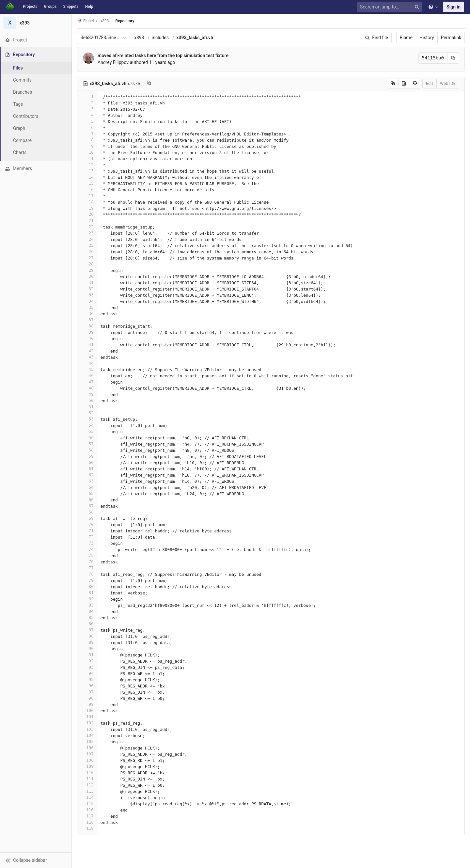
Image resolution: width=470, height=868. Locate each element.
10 (87, 152)
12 (87, 165)
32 (87, 289)
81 (87, 593)
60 (87, 462)
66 (87, 500)
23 (87, 233)
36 (87, 314)
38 (87, 326)
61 (87, 469)
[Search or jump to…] (391, 7)
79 (87, 580)
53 (87, 419)
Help (89, 7)
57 (87, 444)
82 (87, 599)
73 (87, 543)
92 (87, 661)
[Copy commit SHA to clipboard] (453, 58)
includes (160, 38)
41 (87, 345)
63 (87, 481)
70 (87, 524)
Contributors (26, 116)
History (427, 38)
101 (87, 717)
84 (87, 611)
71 (87, 531)
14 (87, 177)
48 (87, 388)
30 (87, 276)
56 (87, 438)
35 (87, 307)
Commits (22, 80)
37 (87, 320)
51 (87, 407)
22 (87, 227)
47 (87, 382)
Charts (20, 152)
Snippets (71, 7)
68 (87, 512)
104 (87, 735)
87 (87, 630)
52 (87, 413)
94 (87, 673)
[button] (36, 860)
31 (87, 283)
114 (87, 797)
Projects (30, 7)
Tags (18, 104)
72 (87, 537)
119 (87, 828)
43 (87, 357)
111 (87, 779)
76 (87, 562)
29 (87, 270)
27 (87, 258)
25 (87, 245)
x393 (139, 38)
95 (87, 679)
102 (87, 723)
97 (87, 692)
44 (87, 363)
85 (87, 617)
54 (87, 425)
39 (87, 332)
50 (87, 400)
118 (87, 822)
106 (87, 748)
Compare (22, 140)
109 (87, 766)
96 (87, 686)
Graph (19, 128)
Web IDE (448, 83)
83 (87, 605)
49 (87, 394)
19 (87, 208)
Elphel (85, 21)
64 (87, 487)
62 (87, 475)
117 (87, 816)
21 (87, 221)
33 (87, 295)
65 (87, 493)
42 (87, 351)
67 (87, 506)
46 (87, 376)
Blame (406, 38)
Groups (50, 7)
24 (87, 239)
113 (87, 791)
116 (87, 810)
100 (87, 710)
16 (87, 189)
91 (87, 655)
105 (87, 742)
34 (87, 301)
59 (87, 456)
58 (87, 450)
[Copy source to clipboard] (393, 84)
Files (18, 68)
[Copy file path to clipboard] (149, 84)
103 (87, 729)
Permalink (451, 38)
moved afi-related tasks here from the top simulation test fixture (163, 55)
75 (87, 555)
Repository (125, 21)
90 (87, 648)
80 (87, 586)
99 (87, 704)
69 (87, 518)
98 (87, 698)
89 (87, 642)
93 (87, 667)
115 (87, 804)
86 (87, 624)
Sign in (454, 7)
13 (87, 171)
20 (87, 214)
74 (87, 549)
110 (87, 773)
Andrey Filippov (113, 62)
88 (87, 636)
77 (87, 568)
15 (87, 183)
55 (87, 431)
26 (87, 252)
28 (87, 264)
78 (87, 574)
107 (87, 754)
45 (87, 369)
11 (87, 158)
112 (87, 785)
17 (87, 196)
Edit (430, 83)
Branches (23, 92)
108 (87, 760)
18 (87, 202)
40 (87, 338)
